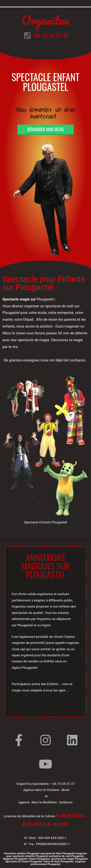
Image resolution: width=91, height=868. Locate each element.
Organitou (45, 20)
